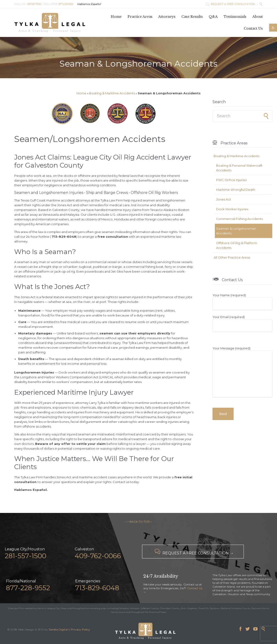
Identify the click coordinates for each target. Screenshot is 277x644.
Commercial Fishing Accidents (239, 219)
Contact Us (195, 588)
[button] (273, 28)
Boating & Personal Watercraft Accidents (239, 168)
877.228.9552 (66, 4)
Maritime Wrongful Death (236, 190)
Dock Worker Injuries (232, 209)
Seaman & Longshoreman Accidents (236, 231)
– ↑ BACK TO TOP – (138, 522)
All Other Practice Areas (232, 257)
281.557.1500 (34, 4)
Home (81, 93)
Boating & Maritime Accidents (112, 93)
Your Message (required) (242, 372)
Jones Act (224, 199)
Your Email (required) (242, 323)
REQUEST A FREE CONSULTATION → (232, 4)
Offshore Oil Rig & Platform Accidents (237, 245)
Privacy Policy (80, 629)
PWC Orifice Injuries (231, 180)
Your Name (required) (242, 301)
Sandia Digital (58, 629)
